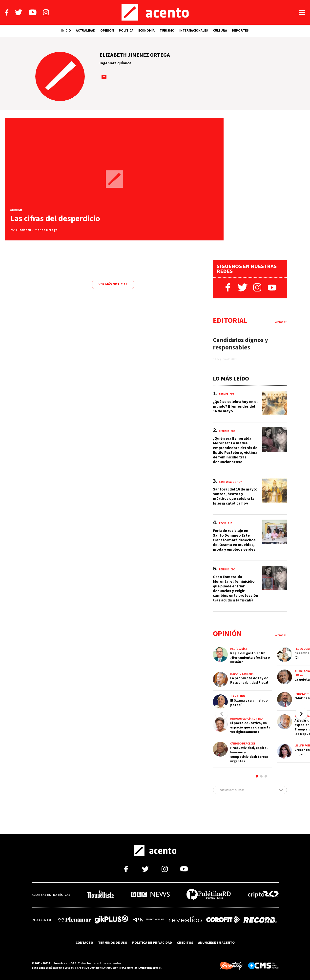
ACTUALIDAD (86, 31)
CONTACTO (84, 943)
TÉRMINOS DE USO (113, 943)
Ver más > (281, 322)
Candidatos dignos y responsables (240, 344)
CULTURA (220, 31)
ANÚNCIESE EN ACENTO (216, 943)
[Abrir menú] (302, 12)
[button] (301, 714)
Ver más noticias (113, 284)
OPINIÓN (107, 31)
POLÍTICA (126, 31)
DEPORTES (240, 31)
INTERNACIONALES (194, 31)
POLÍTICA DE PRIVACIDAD (152, 943)
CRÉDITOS (185, 943)
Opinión (227, 634)
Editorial (230, 320)
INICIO (66, 31)
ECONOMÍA (146, 31)
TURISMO (167, 31)
